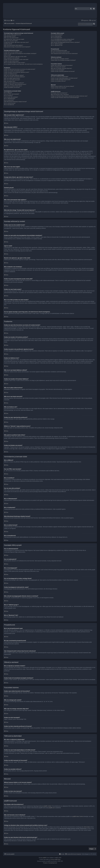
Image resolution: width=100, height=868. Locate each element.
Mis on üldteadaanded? (10, 99)
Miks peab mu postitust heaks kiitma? (13, 86)
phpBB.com (52, 808)
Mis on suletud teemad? (10, 103)
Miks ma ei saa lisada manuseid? (12, 80)
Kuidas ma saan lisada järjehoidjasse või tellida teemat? (64, 78)
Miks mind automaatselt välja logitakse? (14, 45)
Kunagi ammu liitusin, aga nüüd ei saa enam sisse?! (17, 42)
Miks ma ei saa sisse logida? (11, 41)
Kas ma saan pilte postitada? (11, 97)
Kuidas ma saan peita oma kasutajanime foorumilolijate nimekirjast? (20, 53)
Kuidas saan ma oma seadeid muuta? (13, 52)
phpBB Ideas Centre (78, 816)
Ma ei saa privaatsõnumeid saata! (59, 50)
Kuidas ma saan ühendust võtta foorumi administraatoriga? (65, 97)
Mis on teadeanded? (9, 100)
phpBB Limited (47, 806)
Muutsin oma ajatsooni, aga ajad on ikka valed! (15, 57)
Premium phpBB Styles (56, 859)
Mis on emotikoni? (8, 96)
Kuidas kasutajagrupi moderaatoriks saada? (61, 41)
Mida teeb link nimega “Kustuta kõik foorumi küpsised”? (17, 47)
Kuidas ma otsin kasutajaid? (58, 70)
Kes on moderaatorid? (56, 36)
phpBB (91, 270)
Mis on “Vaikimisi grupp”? (57, 44)
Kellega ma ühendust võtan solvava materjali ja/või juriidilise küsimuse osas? (69, 96)
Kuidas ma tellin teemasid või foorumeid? (61, 80)
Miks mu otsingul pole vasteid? (58, 67)
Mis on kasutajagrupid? (56, 38)
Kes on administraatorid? (57, 35)
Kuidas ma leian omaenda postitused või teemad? (63, 71)
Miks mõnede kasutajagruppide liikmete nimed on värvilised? (65, 42)
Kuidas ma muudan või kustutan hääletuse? (15, 77)
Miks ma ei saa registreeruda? (11, 38)
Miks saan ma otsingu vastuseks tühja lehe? (61, 68)
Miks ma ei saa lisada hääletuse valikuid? (14, 75)
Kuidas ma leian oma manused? (59, 88)
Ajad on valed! (8, 55)
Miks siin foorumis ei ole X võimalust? (60, 95)
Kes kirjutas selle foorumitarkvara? (59, 93)
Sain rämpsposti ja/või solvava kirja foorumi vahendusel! (64, 53)
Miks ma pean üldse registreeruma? (13, 35)
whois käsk (87, 827)
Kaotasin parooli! (8, 44)
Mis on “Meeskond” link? (57, 45)
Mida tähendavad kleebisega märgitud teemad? (15, 102)
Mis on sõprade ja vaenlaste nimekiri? (60, 59)
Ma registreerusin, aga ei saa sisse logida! (14, 39)
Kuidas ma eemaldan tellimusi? (58, 81)
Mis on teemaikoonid (9, 105)
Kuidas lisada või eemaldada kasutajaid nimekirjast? (63, 60)
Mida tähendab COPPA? (10, 36)
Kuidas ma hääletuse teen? (11, 74)
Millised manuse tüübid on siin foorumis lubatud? (62, 86)
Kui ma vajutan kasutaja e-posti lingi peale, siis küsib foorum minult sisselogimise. (23, 64)
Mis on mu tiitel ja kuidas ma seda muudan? (15, 63)
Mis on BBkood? (8, 93)
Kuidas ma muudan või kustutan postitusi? (14, 71)
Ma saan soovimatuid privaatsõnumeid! (60, 52)
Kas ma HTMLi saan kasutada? (12, 94)
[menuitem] (12, 21)
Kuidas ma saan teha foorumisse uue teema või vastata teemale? (20, 69)
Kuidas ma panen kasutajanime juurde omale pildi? (16, 59)
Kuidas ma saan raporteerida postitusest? (14, 83)
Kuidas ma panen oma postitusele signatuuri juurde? (17, 72)
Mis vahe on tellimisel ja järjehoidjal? (60, 77)
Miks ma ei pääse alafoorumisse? (12, 78)
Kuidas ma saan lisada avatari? (12, 61)
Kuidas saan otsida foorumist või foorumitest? (62, 65)
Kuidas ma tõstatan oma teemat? (12, 87)
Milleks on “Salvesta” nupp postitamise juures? (15, 84)
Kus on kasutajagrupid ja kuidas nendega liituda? (63, 39)
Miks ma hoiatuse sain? (10, 81)
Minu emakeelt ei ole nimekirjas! (12, 58)
